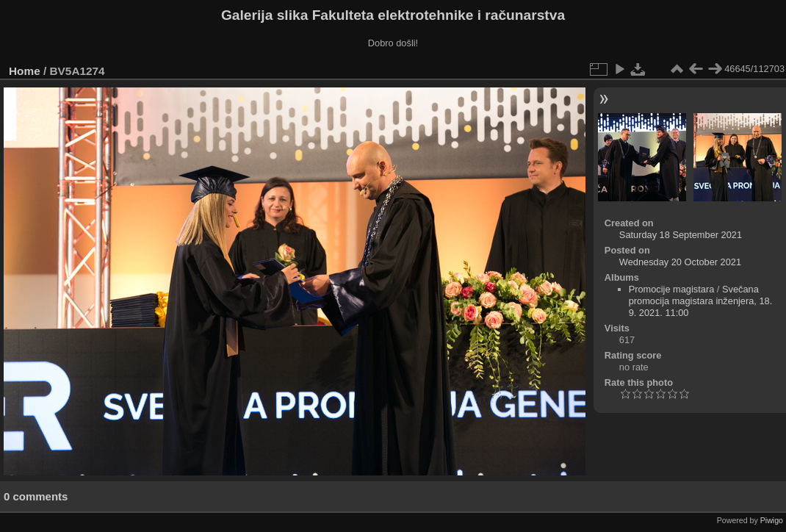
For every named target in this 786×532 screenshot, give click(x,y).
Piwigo (772, 520)
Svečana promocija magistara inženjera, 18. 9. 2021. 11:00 (701, 301)
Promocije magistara (672, 289)
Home (25, 71)
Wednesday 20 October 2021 (680, 262)
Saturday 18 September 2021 (681, 235)
